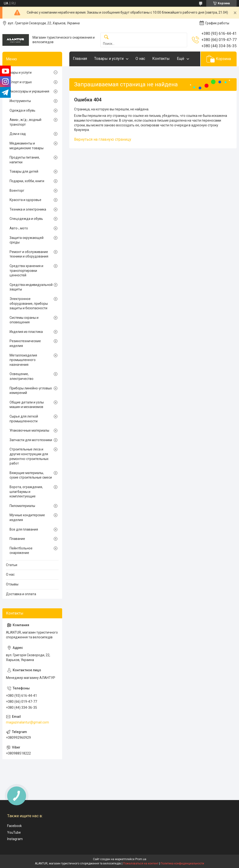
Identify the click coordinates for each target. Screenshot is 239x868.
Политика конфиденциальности (182, 863)
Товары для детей (24, 171)
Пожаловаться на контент (141, 863)
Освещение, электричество (22, 376)
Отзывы (12, 584)
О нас (140, 59)
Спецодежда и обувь (26, 219)
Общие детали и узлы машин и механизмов (27, 405)
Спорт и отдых (21, 82)
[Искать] (106, 37)
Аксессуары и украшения (29, 91)
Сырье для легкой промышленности (24, 419)
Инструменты (20, 101)
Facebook (14, 826)
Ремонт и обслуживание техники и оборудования (29, 254)
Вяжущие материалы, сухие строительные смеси (31, 475)
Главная (80, 59)
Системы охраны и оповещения (24, 320)
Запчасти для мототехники (31, 440)
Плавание (17, 539)
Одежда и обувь (22, 110)
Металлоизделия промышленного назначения (23, 360)
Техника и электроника (28, 209)
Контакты (161, 59)
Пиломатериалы (22, 506)
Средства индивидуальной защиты (31, 287)
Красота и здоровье (25, 200)
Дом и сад (18, 134)
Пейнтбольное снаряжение (21, 551)
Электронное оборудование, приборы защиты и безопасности (29, 303)
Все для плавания (24, 529)
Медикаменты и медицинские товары (27, 146)
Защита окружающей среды (27, 240)
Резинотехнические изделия (25, 343)
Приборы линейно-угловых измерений (31, 391)
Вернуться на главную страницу (103, 139)
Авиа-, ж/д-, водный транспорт (25, 122)
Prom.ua (141, 859)
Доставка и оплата (21, 594)
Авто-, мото (19, 228)
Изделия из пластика (26, 332)
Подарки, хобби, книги (27, 181)
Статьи (12, 565)
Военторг (17, 191)
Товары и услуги (109, 59)
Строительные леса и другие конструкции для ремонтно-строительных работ (29, 456)
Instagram (15, 839)
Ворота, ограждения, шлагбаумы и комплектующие (26, 492)
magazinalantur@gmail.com (27, 722)
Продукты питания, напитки (25, 160)
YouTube (14, 832)
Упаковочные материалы (29, 430)
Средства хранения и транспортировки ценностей (26, 271)
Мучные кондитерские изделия (27, 517)
